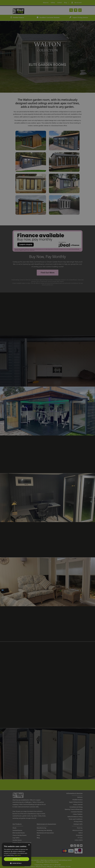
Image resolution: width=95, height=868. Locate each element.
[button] (17, 863)
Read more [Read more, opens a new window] (18, 855)
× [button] (29, 845)
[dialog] (47, 434)
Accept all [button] (17, 859)
